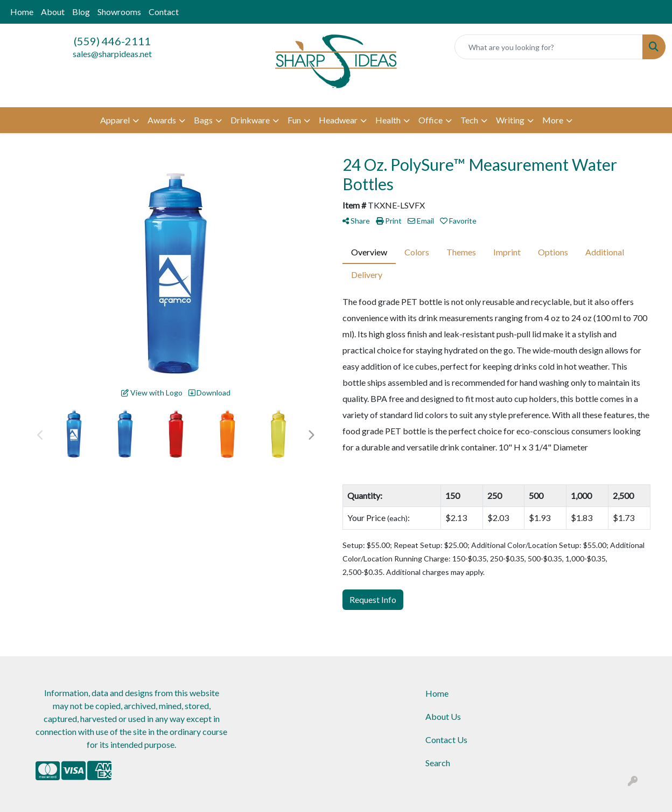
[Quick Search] (549, 47)
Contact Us (446, 740)
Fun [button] (294, 120)
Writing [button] (510, 120)
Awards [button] (162, 120)
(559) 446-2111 (112, 41)
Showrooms (119, 12)
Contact (164, 12)
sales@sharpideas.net (112, 54)
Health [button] (388, 120)
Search (438, 763)
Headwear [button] (338, 120)
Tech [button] (469, 120)
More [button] (553, 120)
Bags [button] (203, 120)
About (53, 12)
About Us (443, 716)
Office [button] (430, 120)
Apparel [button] (115, 120)
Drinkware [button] (250, 120)
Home (22, 12)
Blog (81, 12)
